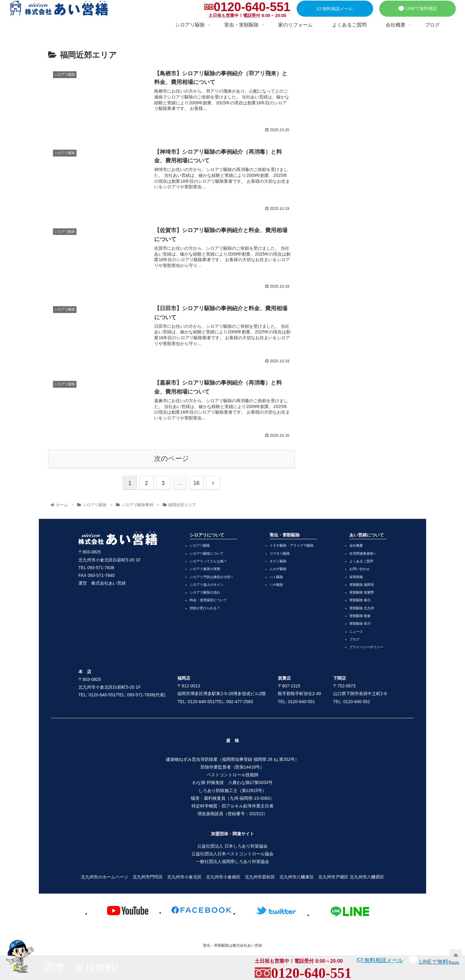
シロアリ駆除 (200, 545)
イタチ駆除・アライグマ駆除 (292, 545)
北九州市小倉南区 (223, 877)
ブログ (354, 639)
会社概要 (356, 545)
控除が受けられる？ (205, 608)
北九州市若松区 (260, 877)
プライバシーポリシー (366, 647)
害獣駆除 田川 (360, 623)
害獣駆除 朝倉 (360, 616)
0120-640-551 (252, 7)
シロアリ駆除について (207, 553)
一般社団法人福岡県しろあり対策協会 (232, 861)
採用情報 (356, 577)
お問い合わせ (360, 569)
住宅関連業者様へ (363, 553)
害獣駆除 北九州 (362, 608)
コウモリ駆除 (280, 553)
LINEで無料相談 (418, 9)
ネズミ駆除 (278, 561)
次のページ (172, 459)
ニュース (356, 632)
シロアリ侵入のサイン (207, 585)
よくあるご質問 (361, 561)
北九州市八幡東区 (297, 877)
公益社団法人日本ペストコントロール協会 (232, 854)
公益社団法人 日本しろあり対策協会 (232, 846)
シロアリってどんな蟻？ (208, 561)
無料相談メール (335, 9)
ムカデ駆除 (278, 569)
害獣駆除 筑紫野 (362, 592)
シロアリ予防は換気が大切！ (212, 577)
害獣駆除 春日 (360, 600)
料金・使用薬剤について (208, 600)
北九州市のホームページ (105, 877)
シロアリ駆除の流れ (205, 592)
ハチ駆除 (276, 585)
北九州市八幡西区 (367, 877)
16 (196, 483)
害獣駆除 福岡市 (362, 585)
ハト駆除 (276, 577)
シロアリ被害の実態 (205, 569)
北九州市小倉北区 (184, 877)
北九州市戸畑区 (333, 877)
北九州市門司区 (148, 877)
